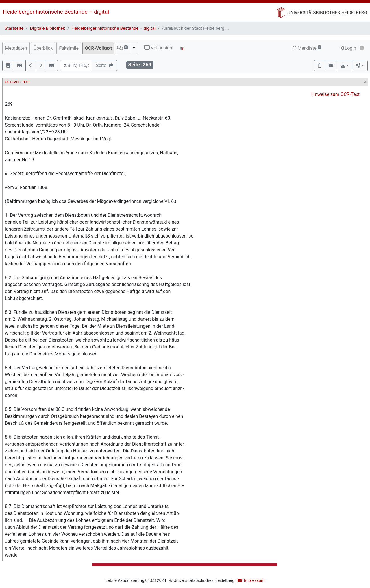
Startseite (14, 28)
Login (348, 48)
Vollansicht (159, 48)
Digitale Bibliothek (48, 28)
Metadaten (16, 48)
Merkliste (307, 48)
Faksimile (69, 48)
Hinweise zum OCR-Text (335, 94)
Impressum (254, 581)
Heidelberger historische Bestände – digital (56, 12)
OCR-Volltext (98, 48)
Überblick (43, 48)
